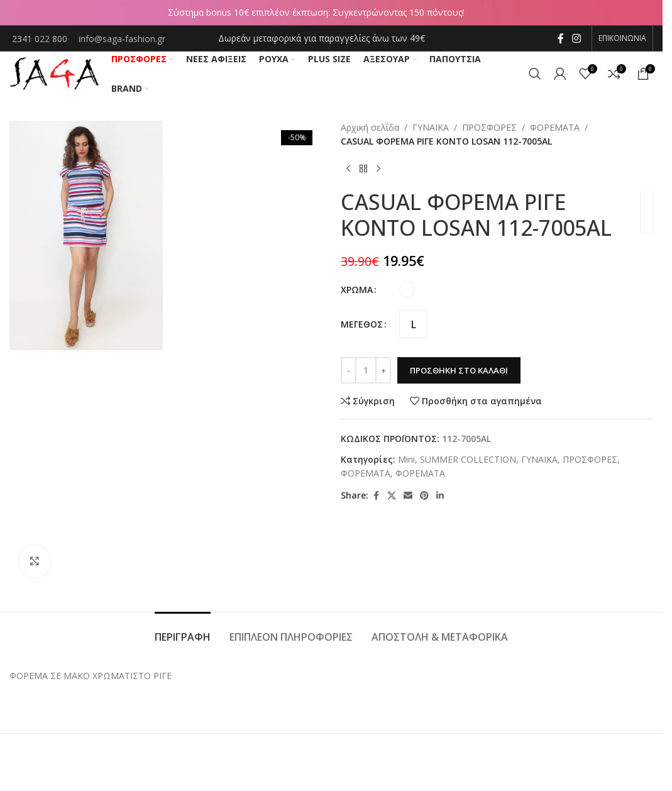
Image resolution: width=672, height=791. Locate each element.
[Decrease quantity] (349, 370)
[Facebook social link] (561, 38)
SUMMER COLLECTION (468, 459)
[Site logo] (54, 73)
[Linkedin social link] (440, 496)
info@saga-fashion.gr (122, 39)
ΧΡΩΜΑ (357, 290)
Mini (406, 459)
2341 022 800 (41, 39)
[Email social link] (408, 496)
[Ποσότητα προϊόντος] (366, 370)
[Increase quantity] (383, 370)
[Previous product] (348, 169)
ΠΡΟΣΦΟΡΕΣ (489, 127)
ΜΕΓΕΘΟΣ (362, 324)
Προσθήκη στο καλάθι (459, 370)
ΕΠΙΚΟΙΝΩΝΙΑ (622, 38)
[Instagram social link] (577, 38)
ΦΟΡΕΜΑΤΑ (555, 127)
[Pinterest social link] (424, 496)
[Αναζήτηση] (535, 74)
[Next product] (378, 169)
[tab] (183, 631)
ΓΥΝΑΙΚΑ (431, 127)
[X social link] (392, 496)
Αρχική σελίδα (370, 127)
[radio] (407, 290)
